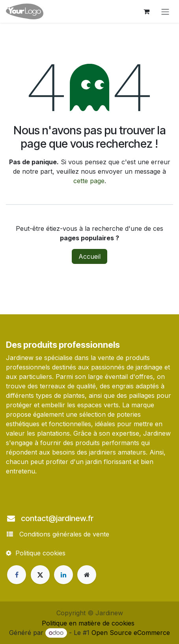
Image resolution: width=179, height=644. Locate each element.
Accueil (89, 256)
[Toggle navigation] (165, 11)
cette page (89, 181)
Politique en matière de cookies (88, 623)
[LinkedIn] (63, 575)
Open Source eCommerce (131, 633)
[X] (40, 575)
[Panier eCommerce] (146, 11)
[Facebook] (17, 575)
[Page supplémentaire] (87, 575)
